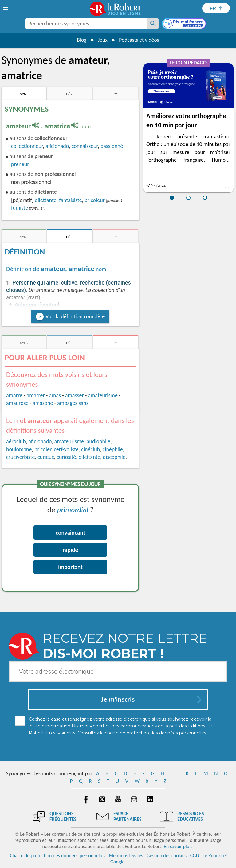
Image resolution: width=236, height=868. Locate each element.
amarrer (36, 395)
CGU (195, 856)
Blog (81, 40)
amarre (14, 395)
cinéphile (113, 449)
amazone (43, 403)
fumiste (20, 208)
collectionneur (27, 146)
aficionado (57, 146)
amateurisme (103, 395)
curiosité (66, 457)
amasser (75, 395)
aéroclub (16, 441)
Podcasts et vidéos (140, 40)
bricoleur (95, 200)
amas (55, 395)
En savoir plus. (178, 846)
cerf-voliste (66, 449)
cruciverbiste (21, 457)
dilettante (45, 200)
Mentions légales (126, 856)
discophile (114, 457)
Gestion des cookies (167, 856)
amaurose (17, 403)
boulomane (19, 449)
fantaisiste (70, 200)
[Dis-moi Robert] (185, 24)
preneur (20, 164)
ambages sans (73, 403)
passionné (112, 146)
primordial (73, 509)
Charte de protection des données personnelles (57, 856)
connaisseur (85, 146)
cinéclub (90, 449)
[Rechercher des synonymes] (153, 24)
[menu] (6, 8)
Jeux (102, 40)
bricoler (43, 449)
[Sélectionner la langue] (216, 8)
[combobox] (86, 24)
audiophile (98, 441)
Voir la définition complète (75, 316)
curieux (46, 457)
